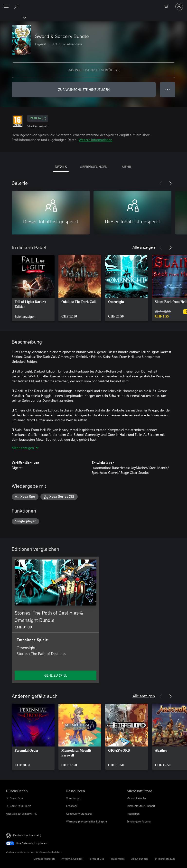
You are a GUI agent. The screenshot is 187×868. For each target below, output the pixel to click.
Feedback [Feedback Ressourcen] (72, 806)
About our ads (140, 859)
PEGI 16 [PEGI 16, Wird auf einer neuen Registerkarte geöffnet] (38, 118)
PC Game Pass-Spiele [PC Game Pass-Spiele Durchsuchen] (19, 806)
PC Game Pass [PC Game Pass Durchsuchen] (14, 798)
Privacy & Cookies (72, 859)
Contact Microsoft (44, 859)
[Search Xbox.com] (17, 6)
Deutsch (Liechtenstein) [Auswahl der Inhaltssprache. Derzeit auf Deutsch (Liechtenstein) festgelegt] (27, 835)
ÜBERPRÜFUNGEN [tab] (94, 167)
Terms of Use (97, 859)
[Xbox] (13, 17)
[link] (33, 288)
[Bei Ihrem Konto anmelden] (179, 7)
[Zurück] (161, 183)
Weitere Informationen (95, 140)
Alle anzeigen (144, 247)
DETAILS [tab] (61, 167)
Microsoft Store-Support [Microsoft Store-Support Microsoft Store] (141, 806)
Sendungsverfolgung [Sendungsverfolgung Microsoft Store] (139, 821)
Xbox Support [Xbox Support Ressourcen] (74, 798)
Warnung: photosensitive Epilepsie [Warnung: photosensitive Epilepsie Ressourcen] (87, 821)
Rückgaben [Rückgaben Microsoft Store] (133, 814)
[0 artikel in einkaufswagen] (168, 7)
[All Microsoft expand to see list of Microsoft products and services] (6, 7)
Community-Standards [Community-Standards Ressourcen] (79, 814)
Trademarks (118, 859)
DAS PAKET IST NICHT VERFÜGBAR (94, 70)
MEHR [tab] (126, 167)
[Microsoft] (93, 4)
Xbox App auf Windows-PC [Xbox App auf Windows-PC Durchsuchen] (21, 814)
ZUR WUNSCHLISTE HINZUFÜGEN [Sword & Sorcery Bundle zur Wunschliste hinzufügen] (84, 89)
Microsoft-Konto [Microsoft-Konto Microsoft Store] (136, 798)
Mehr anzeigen (25, 448)
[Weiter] (170, 183)
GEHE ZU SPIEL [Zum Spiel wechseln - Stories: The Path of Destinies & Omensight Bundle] (56, 675)
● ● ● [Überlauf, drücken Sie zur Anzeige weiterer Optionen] (168, 89)
